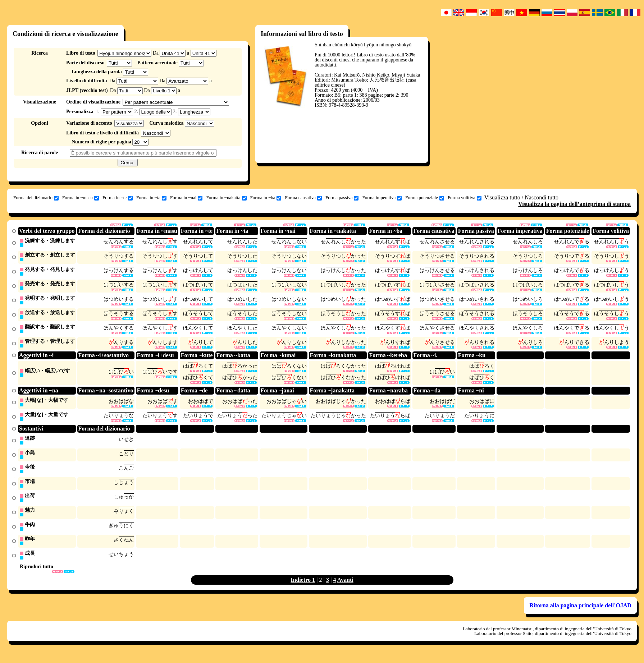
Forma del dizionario (36, 198)
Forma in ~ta (151, 198)
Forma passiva (342, 198)
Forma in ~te (118, 198)
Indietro (301, 587)
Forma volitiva (465, 198)
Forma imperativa (382, 198)
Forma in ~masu (81, 198)
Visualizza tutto (503, 197)
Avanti (345, 587)
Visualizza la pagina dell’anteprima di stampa (574, 204)
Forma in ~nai (186, 198)
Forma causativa (303, 198)
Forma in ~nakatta (226, 198)
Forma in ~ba (266, 198)
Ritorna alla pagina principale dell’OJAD (580, 613)
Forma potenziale (425, 198)
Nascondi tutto (542, 197)
